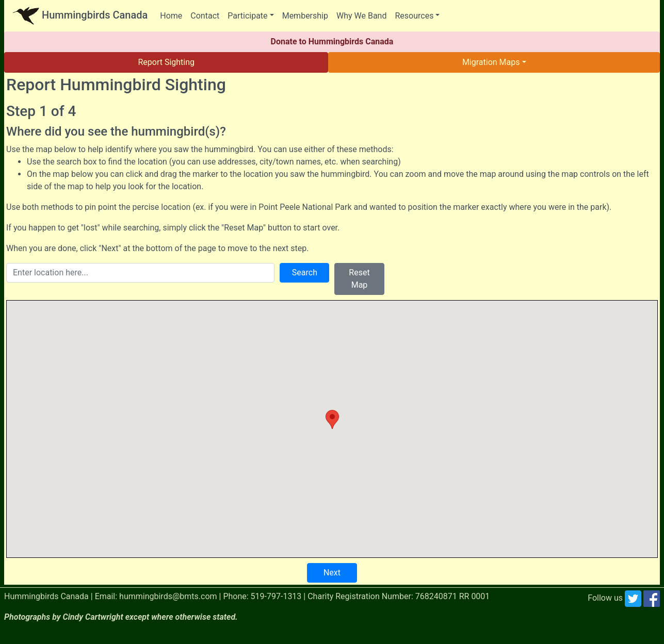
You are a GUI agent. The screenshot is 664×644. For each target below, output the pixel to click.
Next (332, 573)
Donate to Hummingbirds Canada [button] (332, 42)
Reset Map (359, 279)
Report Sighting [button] (166, 62)
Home (171, 16)
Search (305, 273)
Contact (205, 16)
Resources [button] (414, 16)
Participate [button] (247, 16)
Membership (305, 16)
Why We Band (361, 16)
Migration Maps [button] (491, 62)
